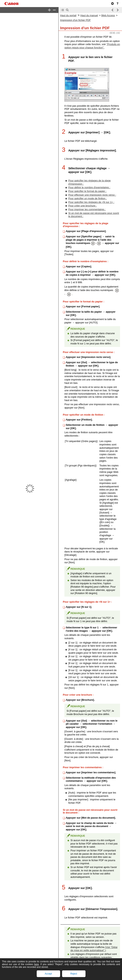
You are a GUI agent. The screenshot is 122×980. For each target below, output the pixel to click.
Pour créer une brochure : (83, 202)
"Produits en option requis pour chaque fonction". (92, 38)
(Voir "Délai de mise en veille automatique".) (94, 949)
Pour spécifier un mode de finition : (88, 195)
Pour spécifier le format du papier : (87, 188)
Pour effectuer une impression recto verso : (92, 192)
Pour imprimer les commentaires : (87, 206)
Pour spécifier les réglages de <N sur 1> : (91, 199)
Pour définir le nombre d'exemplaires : (89, 184)
